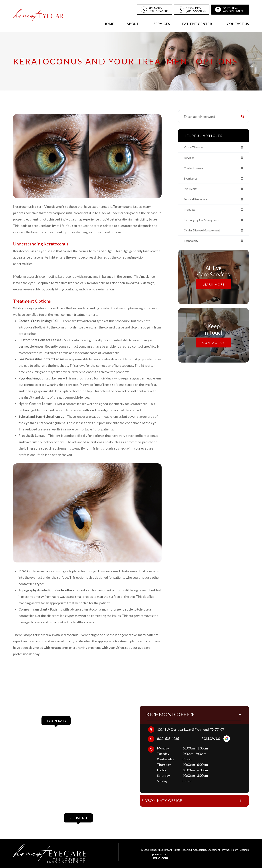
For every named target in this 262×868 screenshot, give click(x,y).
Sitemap (244, 850)
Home (109, 24)
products (190, 212)
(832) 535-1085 (168, 736)
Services (162, 24)
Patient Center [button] (198, 24)
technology (192, 244)
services (190, 158)
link (44, 714)
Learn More (214, 288)
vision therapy (194, 147)
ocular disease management (205, 233)
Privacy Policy (230, 850)
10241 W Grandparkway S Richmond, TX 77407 (190, 727)
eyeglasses (192, 180)
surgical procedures (198, 201)
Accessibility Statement (207, 850)
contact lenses (195, 169)
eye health (192, 190)
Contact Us (238, 24)
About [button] (134, 24)
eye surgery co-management (205, 223)
